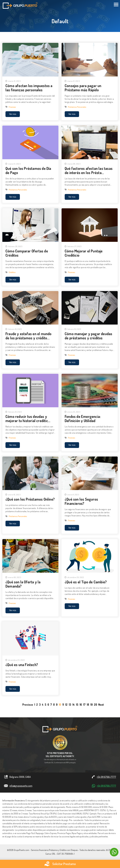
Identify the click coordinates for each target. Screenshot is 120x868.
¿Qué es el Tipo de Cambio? (86, 582)
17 (84, 705)
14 (74, 705)
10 (60, 705)
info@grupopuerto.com (21, 786)
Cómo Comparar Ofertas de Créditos (27, 253)
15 (77, 705)
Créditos (12, 273)
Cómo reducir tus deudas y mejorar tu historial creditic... (28, 419)
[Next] (101, 705)
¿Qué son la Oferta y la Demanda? (23, 584)
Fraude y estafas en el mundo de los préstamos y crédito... (29, 336)
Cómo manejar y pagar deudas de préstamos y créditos (88, 336)
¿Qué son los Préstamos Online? (30, 499)
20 (95, 705)
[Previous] (28, 705)
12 (66, 705)
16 (81, 705)
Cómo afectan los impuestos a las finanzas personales (29, 88)
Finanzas (12, 107)
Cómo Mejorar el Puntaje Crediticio (84, 253)
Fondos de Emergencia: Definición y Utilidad (83, 419)
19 (91, 705)
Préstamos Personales (77, 107)
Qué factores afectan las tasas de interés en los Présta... (89, 171)
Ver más (13, 114)
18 (88, 705)
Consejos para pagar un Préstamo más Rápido (83, 88)
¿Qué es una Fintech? (22, 665)
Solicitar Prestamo (60, 864)
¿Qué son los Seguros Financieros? (81, 501)
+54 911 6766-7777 (106, 777)
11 (63, 705)
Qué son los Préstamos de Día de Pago (28, 171)
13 (70, 705)
